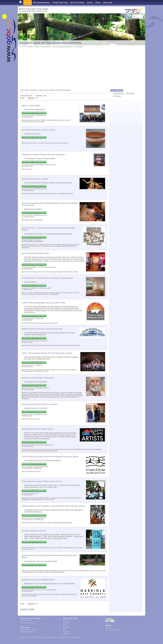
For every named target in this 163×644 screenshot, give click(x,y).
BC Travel (30, 47)
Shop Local (108, 2)
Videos (98, 2)
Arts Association (119, 93)
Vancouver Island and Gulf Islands (62, 47)
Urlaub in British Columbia (29, 629)
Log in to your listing (27, 623)
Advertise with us (26, 621)
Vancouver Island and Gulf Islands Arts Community (50, 43)
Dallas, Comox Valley (31, 106)
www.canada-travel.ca (28, 632)
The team (66, 623)
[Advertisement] (81, 67)
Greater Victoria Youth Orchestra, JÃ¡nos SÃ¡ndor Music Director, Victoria (53, 506)
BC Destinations (46, 47)
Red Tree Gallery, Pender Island (35, 253)
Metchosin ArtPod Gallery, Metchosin (38, 378)
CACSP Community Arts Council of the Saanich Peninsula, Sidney (50, 457)
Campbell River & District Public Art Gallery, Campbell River (47, 278)
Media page (67, 632)
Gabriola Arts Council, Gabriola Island (38, 580)
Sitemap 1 (109, 628)
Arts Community (78, 47)
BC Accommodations (42, 2)
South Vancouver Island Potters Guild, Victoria (42, 481)
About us (66, 621)
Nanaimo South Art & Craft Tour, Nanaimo (40, 404)
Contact (65, 625)
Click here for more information (34, 113)
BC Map (28, 2)
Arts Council (130, 93)
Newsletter (66, 627)
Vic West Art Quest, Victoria (34, 531)
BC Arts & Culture (77, 2)
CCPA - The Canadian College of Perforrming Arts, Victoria (47, 353)
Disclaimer (66, 634)
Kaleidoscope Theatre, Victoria (35, 179)
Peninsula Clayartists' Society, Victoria (38, 130)
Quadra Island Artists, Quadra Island (37, 429)
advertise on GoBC (27, 609)
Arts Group (117, 96)
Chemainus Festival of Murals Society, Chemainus (43, 155)
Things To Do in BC (60, 2)
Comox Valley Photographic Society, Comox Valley (43, 303)
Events (90, 2)
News (65, 629)
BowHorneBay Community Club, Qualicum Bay (42, 329)
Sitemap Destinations (112, 630)
